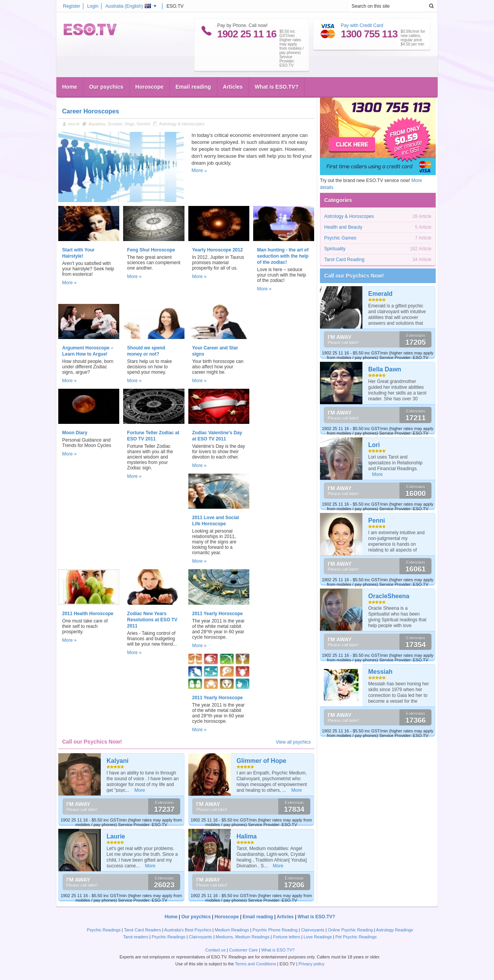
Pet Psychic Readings (356, 937)
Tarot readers (136, 937)
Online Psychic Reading (350, 930)
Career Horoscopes (91, 111)
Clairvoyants (313, 930)
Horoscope (150, 87)
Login (93, 6)
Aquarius (97, 124)
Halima (247, 836)
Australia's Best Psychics (188, 930)
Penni (377, 520)
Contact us (216, 950)
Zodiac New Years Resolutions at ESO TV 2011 (152, 620)
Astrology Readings (395, 930)
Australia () (128, 6)
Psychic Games (340, 238)
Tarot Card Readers (142, 930)
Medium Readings (232, 930)
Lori (374, 445)
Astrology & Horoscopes (182, 124)
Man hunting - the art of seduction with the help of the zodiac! (283, 256)
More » (69, 283)
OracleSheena (389, 596)
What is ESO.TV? (277, 87)
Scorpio (115, 124)
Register (72, 6)
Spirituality (335, 249)
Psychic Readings (104, 930)
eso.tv (74, 124)
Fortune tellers (286, 937)
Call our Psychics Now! (354, 276)
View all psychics (293, 742)
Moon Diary (75, 433)
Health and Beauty (343, 227)
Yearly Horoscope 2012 (217, 250)
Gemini (143, 124)
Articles (233, 87)
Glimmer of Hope (261, 761)
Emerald (380, 294)
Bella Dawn (385, 369)
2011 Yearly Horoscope (217, 614)
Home (70, 87)
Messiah (380, 672)
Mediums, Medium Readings (243, 937)
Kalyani (118, 761)
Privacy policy (311, 964)
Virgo (129, 124)
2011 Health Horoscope (88, 614)
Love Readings (318, 937)
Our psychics (106, 87)
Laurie (116, 836)
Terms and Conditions (255, 964)
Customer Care (243, 950)
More (197, 170)
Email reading (193, 87)
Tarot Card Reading (344, 260)
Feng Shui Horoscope (151, 250)
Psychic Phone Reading (275, 930)
